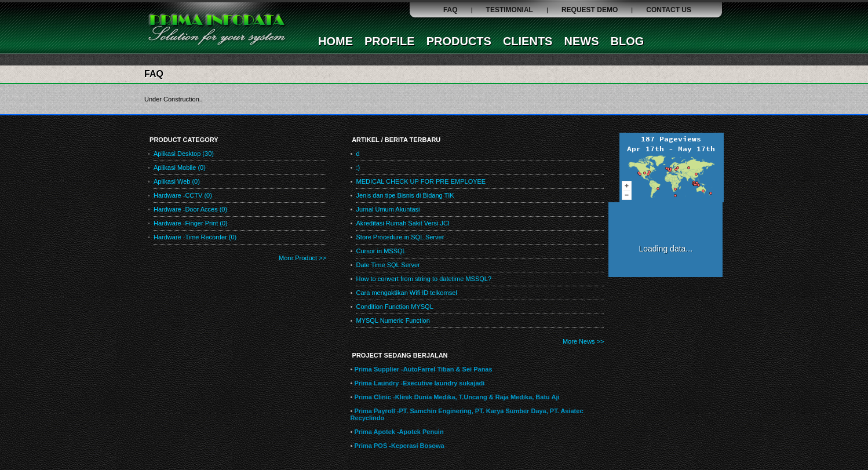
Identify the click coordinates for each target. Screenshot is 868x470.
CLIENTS (528, 41)
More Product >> (302, 258)
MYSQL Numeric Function (393, 320)
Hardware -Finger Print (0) (191, 223)
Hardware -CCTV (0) (183, 195)
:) (358, 167)
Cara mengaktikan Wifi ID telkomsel (406, 293)
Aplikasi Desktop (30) (184, 154)
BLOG (627, 41)
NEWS (581, 41)
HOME (335, 41)
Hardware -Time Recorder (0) (195, 237)
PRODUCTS (459, 41)
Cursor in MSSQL (381, 251)
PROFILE (390, 41)
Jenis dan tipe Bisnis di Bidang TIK (405, 195)
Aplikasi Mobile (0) (180, 167)
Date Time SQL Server (388, 265)
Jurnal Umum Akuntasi (388, 209)
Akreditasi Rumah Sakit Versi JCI (402, 223)
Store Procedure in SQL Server (400, 237)
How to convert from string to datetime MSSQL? (424, 279)
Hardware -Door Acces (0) (190, 209)
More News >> (583, 341)
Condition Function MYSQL (394, 307)
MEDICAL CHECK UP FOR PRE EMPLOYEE (421, 181)
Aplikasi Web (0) (177, 181)
